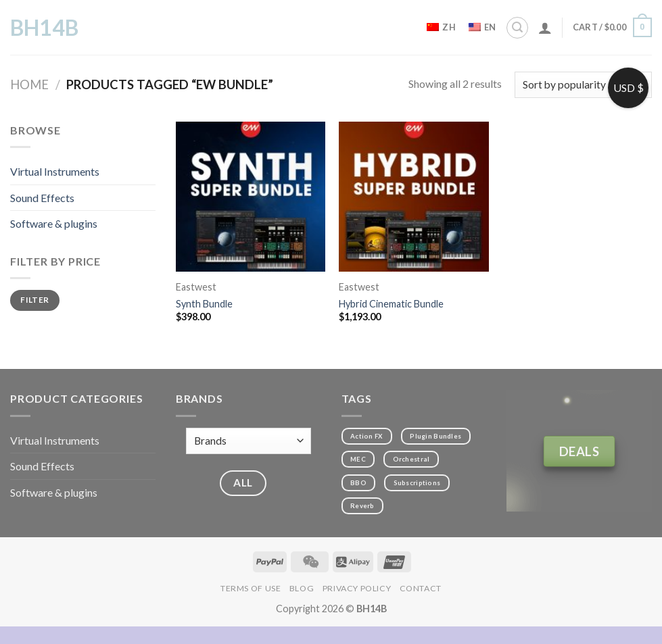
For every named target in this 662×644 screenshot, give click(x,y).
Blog (302, 588)
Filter (34, 300)
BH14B (44, 28)
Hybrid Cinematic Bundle (391, 304)
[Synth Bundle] (251, 197)
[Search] (517, 28)
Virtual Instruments (55, 171)
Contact (421, 588)
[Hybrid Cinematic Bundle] (414, 197)
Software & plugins (54, 223)
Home (29, 84)
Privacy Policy (357, 588)
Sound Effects (42, 198)
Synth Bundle (204, 304)
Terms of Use (251, 588)
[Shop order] (583, 85)
